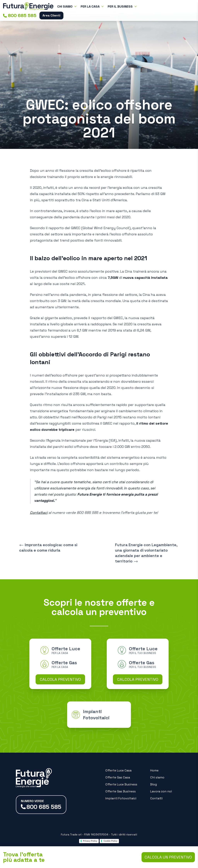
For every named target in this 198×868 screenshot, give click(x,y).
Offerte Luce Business (121, 784)
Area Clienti (51, 15)
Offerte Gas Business (121, 791)
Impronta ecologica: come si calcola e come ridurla (48, 548)
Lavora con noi (161, 791)
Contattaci (39, 513)
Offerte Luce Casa (118, 770)
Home (154, 770)
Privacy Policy (90, 841)
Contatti (156, 798)
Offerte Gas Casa (118, 777)
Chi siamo (157, 777)
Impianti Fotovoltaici (121, 798)
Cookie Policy (110, 841)
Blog (154, 784)
